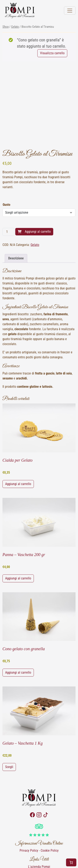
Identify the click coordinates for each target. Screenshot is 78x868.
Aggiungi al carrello (38, 207)
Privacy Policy (29, 826)
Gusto (6, 180)
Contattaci (39, 847)
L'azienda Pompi (39, 842)
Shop (6, 27)
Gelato (15, 27)
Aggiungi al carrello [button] (18, 459)
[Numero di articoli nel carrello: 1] (71, 862)
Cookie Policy (50, 826)
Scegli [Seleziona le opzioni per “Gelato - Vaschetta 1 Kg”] (9, 742)
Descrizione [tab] (16, 234)
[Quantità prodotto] (8, 207)
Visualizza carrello (52, 53)
